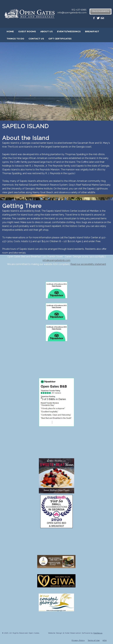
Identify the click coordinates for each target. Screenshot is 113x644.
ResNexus (98, 633)
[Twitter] (98, 19)
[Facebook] (94, 19)
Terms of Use (94, 640)
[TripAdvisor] (102, 19)
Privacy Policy (78, 640)
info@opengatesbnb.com (56, 260)
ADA (105, 640)
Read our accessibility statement (88, 264)
